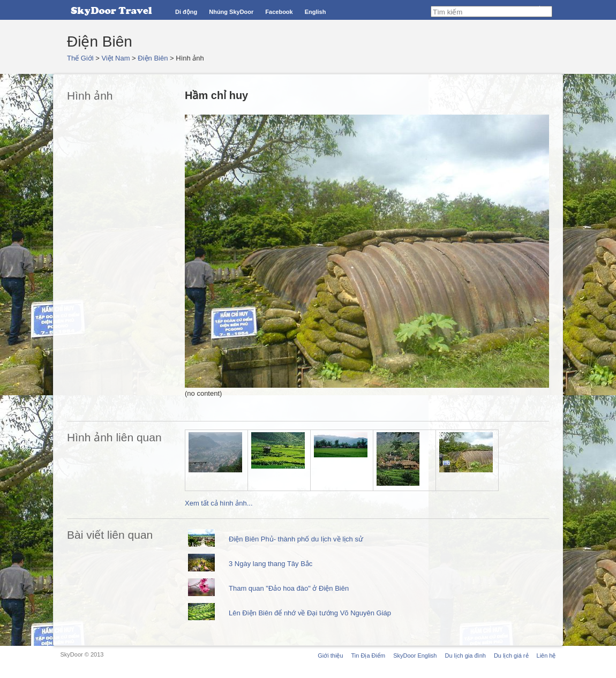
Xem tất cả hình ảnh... (219, 503)
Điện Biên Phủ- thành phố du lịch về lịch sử (296, 539)
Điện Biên (153, 58)
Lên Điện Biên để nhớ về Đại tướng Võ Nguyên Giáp (310, 613)
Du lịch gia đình (465, 656)
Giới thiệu (330, 656)
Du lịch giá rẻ (511, 656)
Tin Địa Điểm (369, 656)
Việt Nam (116, 58)
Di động (186, 12)
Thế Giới (80, 58)
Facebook (279, 12)
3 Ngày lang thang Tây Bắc (271, 564)
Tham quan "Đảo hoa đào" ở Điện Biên (289, 588)
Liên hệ (546, 656)
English (315, 12)
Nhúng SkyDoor (231, 12)
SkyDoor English (415, 656)
